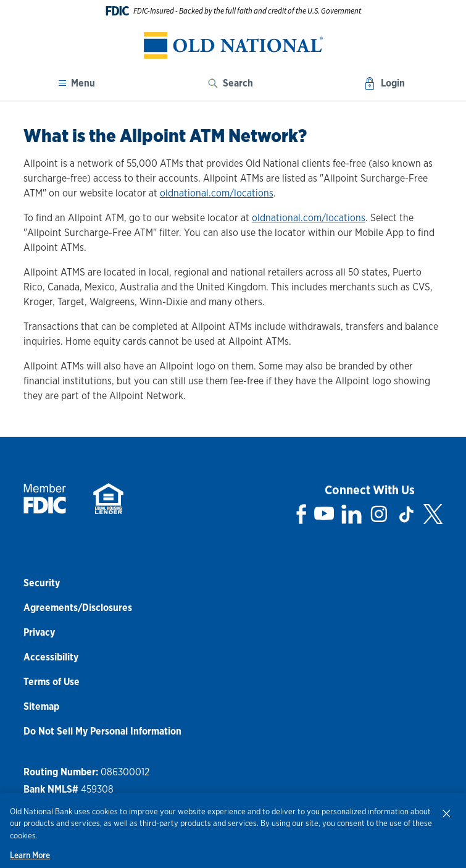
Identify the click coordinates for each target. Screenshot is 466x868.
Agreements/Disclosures (78, 608)
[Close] (446, 813)
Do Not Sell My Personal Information (102, 731)
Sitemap (41, 706)
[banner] (233, 45)
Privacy (39, 632)
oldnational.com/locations (217, 193)
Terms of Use (52, 682)
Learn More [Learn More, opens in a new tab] (30, 855)
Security (42, 583)
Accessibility (51, 657)
